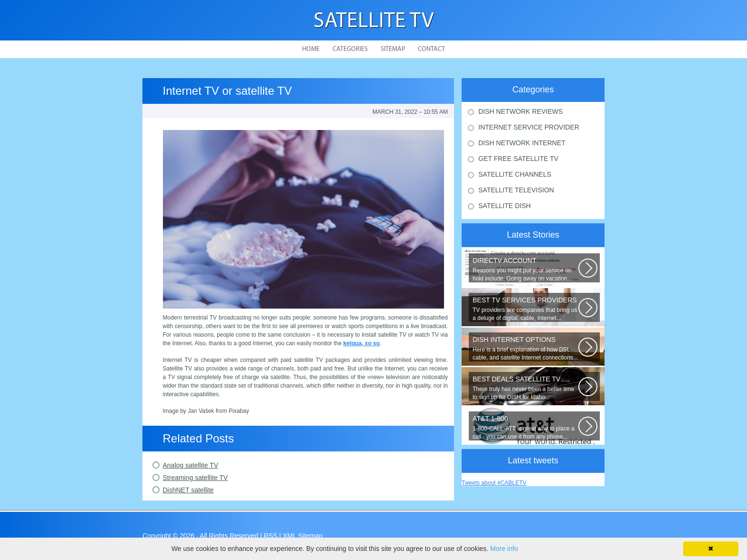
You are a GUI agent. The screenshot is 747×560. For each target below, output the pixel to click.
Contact (431, 49)
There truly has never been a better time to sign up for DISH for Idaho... (525, 388)
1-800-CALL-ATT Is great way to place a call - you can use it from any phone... (525, 427)
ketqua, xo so (361, 343)
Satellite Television (516, 190)
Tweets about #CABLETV (494, 483)
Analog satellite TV (191, 465)
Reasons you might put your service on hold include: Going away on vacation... (525, 269)
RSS (270, 536)
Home (311, 49)
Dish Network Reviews (520, 111)
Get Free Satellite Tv (518, 159)
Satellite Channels (515, 174)
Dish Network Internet (522, 143)
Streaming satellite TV (196, 478)
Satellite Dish (505, 206)
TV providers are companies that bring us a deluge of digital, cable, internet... (525, 309)
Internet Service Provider (529, 127)
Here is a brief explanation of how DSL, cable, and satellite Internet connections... (525, 348)
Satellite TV (374, 22)
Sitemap (393, 49)
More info (504, 549)
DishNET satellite (188, 490)
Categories (350, 49)
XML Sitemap (303, 536)
